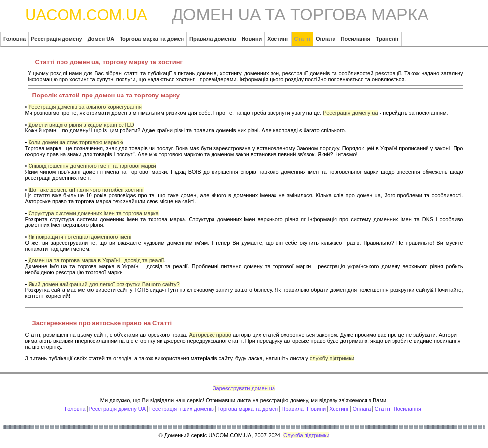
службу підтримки (332, 358)
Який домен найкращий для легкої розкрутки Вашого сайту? (104, 284)
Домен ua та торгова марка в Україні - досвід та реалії (96, 260)
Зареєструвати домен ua (244, 388)
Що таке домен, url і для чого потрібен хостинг (86, 190)
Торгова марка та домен (248, 409)
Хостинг (339, 409)
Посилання (407, 409)
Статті (382, 409)
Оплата (362, 409)
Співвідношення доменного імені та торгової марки (92, 166)
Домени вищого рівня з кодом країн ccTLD (81, 125)
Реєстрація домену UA (117, 409)
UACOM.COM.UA (86, 15)
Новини (316, 409)
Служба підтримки (306, 435)
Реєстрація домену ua (350, 113)
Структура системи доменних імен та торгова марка (93, 213)
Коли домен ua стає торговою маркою (76, 142)
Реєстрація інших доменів (182, 409)
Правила (292, 409)
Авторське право (210, 335)
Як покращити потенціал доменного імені (80, 237)
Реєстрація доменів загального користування (85, 107)
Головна (75, 409)
